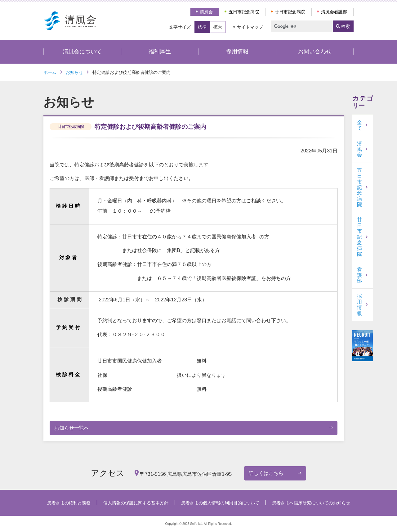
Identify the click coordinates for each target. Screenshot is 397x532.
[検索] (299, 26)
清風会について (82, 52)
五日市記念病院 (244, 12)
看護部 (359, 275)
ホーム (50, 72)
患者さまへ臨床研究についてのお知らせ (311, 503)
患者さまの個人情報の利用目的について (220, 503)
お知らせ (74, 72)
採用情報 (237, 52)
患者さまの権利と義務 (69, 503)
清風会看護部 (334, 12)
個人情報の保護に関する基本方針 (136, 503)
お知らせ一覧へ (72, 428)
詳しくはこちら (266, 473)
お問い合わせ (315, 52)
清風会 (206, 12)
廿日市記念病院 (290, 12)
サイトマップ (250, 27)
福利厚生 (160, 52)
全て (359, 125)
